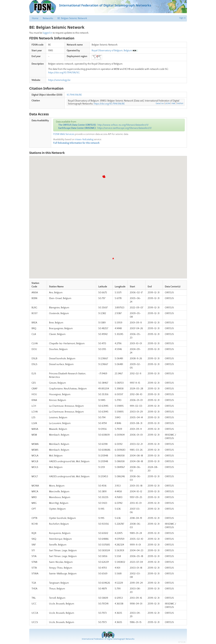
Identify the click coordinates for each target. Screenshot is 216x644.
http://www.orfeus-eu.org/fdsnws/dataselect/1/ (123, 125)
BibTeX (180, 104)
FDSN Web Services (64, 134)
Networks (48, 18)
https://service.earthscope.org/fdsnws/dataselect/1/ (125, 128)
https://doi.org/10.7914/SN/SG (64, 73)
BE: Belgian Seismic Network (72, 18)
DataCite (160, 104)
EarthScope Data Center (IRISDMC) (77, 128)
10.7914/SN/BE (74, 95)
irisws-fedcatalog (84, 139)
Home (35, 18)
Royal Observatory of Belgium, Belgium (112, 51)
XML (174, 104)
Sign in (183, 18)
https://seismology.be (59, 80)
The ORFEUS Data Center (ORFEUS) (77, 125)
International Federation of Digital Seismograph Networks (108, 639)
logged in (47, 33)
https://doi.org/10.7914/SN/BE (109, 104)
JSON (168, 104)
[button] (113, 258)
